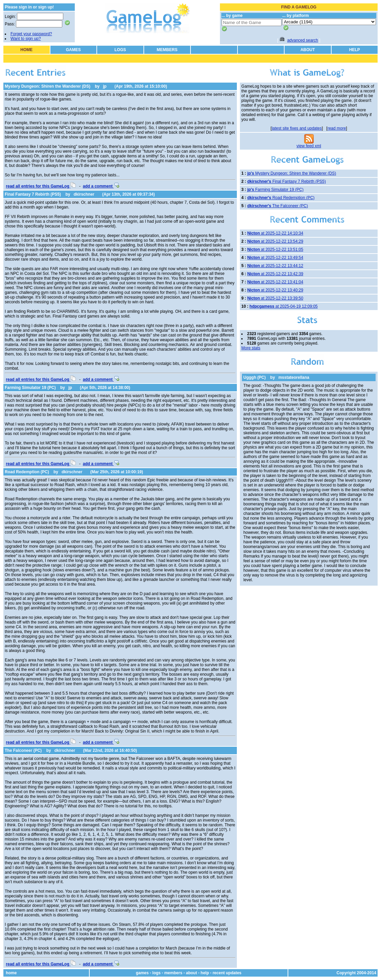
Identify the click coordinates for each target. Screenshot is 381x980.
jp (105, 86)
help (205, 973)
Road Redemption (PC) (27, 472)
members (173, 973)
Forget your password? (31, 34)
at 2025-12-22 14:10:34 (275, 233)
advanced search (303, 40)
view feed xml (309, 146)
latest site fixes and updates (297, 128)
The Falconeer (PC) (23, 750)
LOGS (120, 50)
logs (156, 973)
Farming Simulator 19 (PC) (30, 388)
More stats (251, 348)
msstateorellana (294, 377)
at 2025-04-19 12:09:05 (283, 306)
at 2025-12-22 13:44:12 (275, 266)
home (11, 973)
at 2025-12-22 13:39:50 (275, 298)
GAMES (73, 50)
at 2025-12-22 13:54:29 (275, 241)
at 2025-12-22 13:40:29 (275, 290)
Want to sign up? (26, 39)
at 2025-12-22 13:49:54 (275, 258)
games (142, 973)
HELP (355, 50)
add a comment (101, 186)
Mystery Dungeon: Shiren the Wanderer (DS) (48, 86)
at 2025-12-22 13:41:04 (275, 282)
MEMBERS (167, 50)
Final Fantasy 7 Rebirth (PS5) (33, 194)
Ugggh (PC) (254, 377)
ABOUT (308, 50)
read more (337, 128)
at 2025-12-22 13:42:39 (275, 274)
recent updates (227, 973)
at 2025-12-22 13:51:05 (275, 249)
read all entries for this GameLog (41, 186)
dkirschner (84, 194)
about (192, 973)
